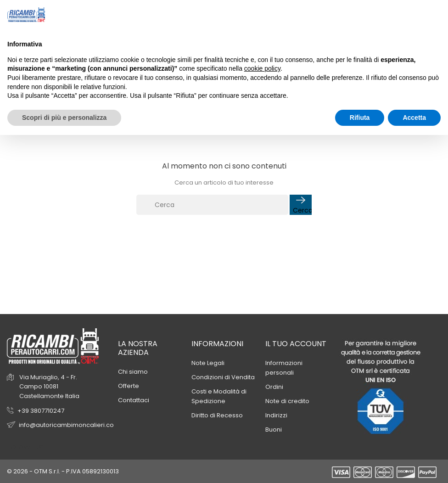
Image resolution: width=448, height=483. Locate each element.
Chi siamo (133, 372)
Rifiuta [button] (360, 118)
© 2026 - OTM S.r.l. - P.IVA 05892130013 (63, 471)
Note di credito (287, 401)
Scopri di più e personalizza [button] (64, 118)
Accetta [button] (414, 118)
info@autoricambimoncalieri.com (69, 425)
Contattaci (134, 400)
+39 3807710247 (41, 411)
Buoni (274, 430)
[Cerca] (212, 205)
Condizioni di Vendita (223, 377)
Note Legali (208, 363)
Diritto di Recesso (217, 415)
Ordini (274, 387)
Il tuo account (296, 344)
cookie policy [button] (262, 68)
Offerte (129, 386)
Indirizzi (276, 415)
